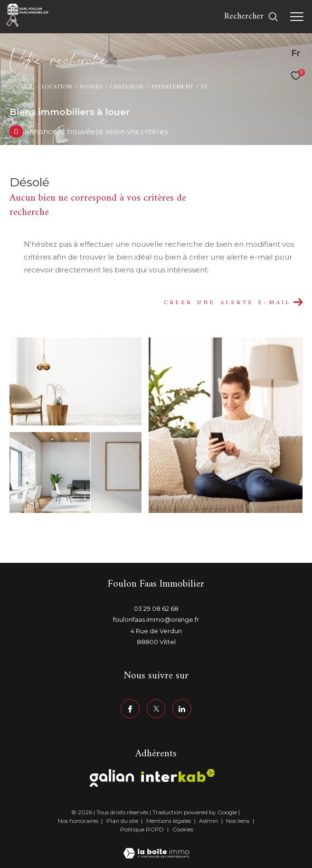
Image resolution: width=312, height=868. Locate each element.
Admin (209, 821)
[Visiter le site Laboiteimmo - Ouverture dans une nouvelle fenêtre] (156, 847)
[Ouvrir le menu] (297, 17)
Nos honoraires (78, 821)
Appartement (172, 87)
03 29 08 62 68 (156, 608)
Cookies (183, 829)
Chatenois (126, 87)
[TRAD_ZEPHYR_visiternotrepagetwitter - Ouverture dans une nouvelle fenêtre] (156, 709)
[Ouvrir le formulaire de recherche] (251, 17)
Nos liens (238, 821)
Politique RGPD (142, 829)
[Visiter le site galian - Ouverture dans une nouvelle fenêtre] (112, 778)
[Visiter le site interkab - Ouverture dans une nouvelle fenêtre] (178, 776)
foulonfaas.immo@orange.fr (156, 619)
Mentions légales (169, 821)
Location (57, 87)
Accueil (22, 87)
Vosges (91, 87)
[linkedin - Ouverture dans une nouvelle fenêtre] (182, 709)
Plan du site (123, 821)
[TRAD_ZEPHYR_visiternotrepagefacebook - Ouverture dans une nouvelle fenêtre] (130, 709)
